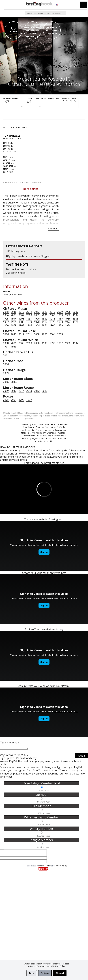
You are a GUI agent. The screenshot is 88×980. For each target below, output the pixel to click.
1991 (29, 319)
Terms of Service (43, 867)
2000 (52, 315)
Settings (45, 973)
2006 (6, 315)
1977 (45, 322)
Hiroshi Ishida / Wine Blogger (33, 256)
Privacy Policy (61, 867)
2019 (6, 391)
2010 (18, 127)
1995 (6, 319)
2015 (5, 127)
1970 (6, 325)
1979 (29, 322)
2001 (45, 315)
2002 (37, 315)
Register (43, 870)
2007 (75, 312)
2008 (68, 312)
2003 (29, 315)
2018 (6, 312)
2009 (24, 127)
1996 (68, 343)
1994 (14, 319)
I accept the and (46, 867)
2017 (14, 391)
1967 (21, 325)
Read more (53, 229)
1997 (75, 315)
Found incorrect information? (23, 183)
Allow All (60, 973)
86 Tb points (31, 189)
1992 (75, 343)
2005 (14, 315)
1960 (52, 325)
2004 (21, 315)
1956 (68, 325)
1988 (52, 319)
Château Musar (22, 84)
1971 (75, 322)
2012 (45, 312)
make (31, 269)
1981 (14, 322)
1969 (14, 325)
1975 (52, 322)
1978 (37, 322)
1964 (37, 325)
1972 (68, 322)
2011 (29, 334)
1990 (37, 319)
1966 (29, 325)
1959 (60, 325)
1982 (6, 322)
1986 (68, 319)
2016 (14, 312)
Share (82, 757)
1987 (60, 319)
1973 (60, 322)
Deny (32, 973)
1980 (21, 322)
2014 (12, 127)
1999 (60, 315)
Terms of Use (43, 966)
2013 (37, 312)
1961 (45, 325)
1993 (21, 319)
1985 (75, 319)
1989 (45, 319)
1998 (68, 315)
